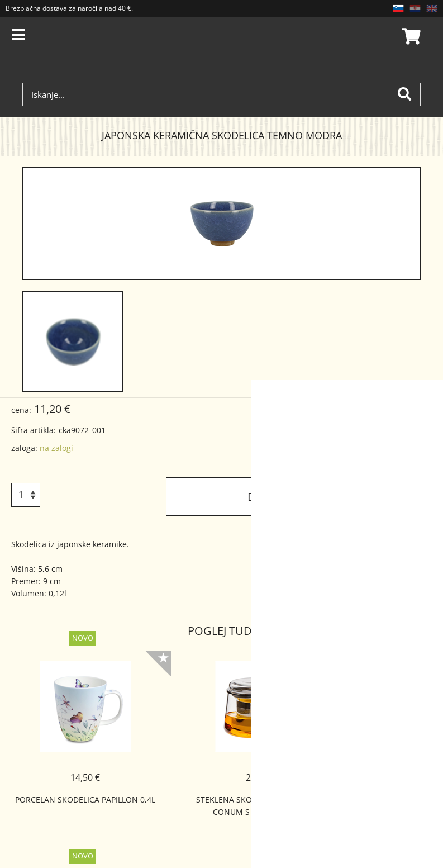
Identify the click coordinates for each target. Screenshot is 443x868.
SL (398, 8)
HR (415, 8)
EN (432, 8)
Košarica (409, 36)
